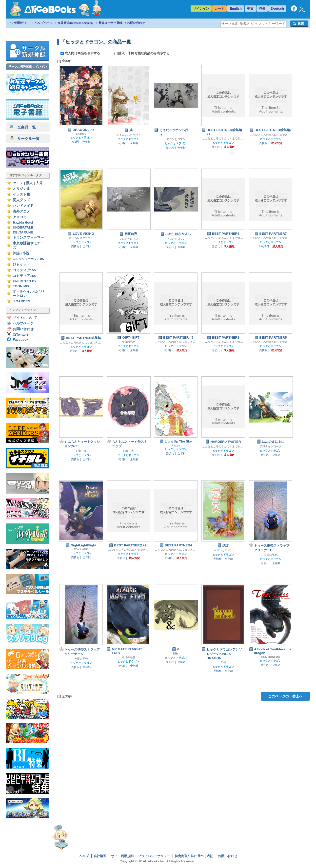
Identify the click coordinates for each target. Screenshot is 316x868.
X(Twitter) (20, 335)
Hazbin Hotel (23, 222)
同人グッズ (21, 200)
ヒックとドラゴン (81, 137)
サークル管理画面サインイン (28, 67)
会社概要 (100, 856)
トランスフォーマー (28, 238)
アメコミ (20, 217)
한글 (262, 9)
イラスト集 (21, 194)
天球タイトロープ (271, 446)
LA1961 (81, 134)
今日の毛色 (128, 342)
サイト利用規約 (122, 856)
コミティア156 (24, 270)
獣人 (29, 183)
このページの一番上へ (285, 696)
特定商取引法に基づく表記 (194, 856)
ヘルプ (84, 856)
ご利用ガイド (21, 23)
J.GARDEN (21, 301)
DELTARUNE (23, 232)
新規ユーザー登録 (110, 23)
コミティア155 (24, 276)
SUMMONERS (270, 657)
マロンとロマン (176, 139)
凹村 (176, 654)
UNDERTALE (23, 227)
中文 (250, 9)
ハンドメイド (23, 206)
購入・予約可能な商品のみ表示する (142, 53)
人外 (39, 183)
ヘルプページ (43, 23)
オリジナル (21, 189)
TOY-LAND (81, 549)
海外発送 (76, 23)
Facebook (21, 339)
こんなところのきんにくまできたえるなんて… (223, 138)
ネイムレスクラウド (128, 135)
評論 (16, 253)
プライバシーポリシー (154, 856)
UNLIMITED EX (25, 281)
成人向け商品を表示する (81, 53)
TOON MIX (21, 286)
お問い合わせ (136, 23)
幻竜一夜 (81, 451)
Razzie (176, 445)
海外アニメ (21, 211)
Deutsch (277, 9)
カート (219, 9)
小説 (26, 253)
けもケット (21, 264)
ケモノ (18, 183)
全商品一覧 (23, 127)
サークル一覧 (25, 139)
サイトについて (25, 318)
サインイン (201, 9)
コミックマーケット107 (29, 259)
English (236, 9)
